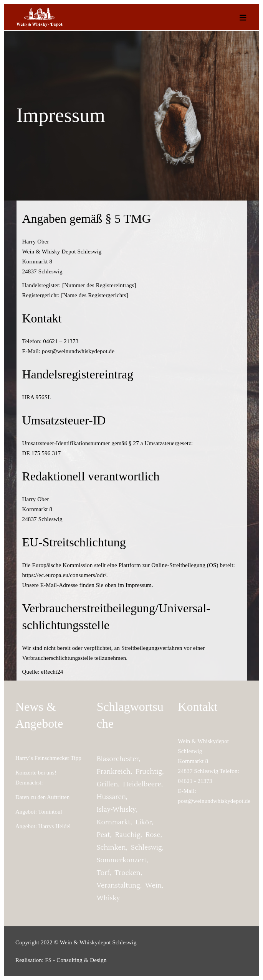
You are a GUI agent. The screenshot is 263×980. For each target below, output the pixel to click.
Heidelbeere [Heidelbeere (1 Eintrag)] (142, 784)
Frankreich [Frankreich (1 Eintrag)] (114, 772)
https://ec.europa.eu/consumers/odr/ (64, 575)
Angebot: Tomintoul (39, 812)
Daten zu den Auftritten (42, 797)
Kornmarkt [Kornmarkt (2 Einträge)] (114, 822)
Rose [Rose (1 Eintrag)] (153, 835)
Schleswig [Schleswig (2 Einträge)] (146, 848)
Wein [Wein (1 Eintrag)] (153, 886)
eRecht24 (52, 672)
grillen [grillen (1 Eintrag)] (108, 784)
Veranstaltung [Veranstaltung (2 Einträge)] (118, 886)
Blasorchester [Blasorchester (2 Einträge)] (118, 759)
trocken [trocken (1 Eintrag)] (127, 873)
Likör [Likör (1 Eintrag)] (144, 822)
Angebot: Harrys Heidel (43, 826)
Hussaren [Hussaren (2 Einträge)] (111, 797)
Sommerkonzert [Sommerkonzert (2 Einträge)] (122, 860)
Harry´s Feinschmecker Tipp (48, 758)
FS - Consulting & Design (76, 960)
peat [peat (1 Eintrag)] (103, 835)
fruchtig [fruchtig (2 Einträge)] (149, 772)
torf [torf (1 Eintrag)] (103, 873)
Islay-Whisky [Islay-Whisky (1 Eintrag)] (116, 810)
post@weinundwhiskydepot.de (214, 801)
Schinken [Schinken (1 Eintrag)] (111, 848)
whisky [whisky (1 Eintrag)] (108, 898)
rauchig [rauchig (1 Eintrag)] (128, 835)
